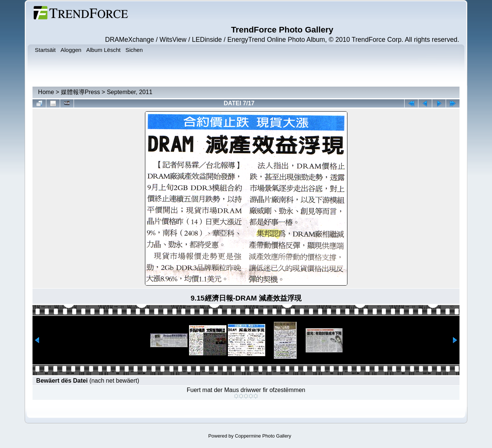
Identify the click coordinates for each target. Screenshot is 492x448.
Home (46, 92)
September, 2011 (130, 92)
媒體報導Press (81, 92)
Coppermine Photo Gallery (263, 436)
